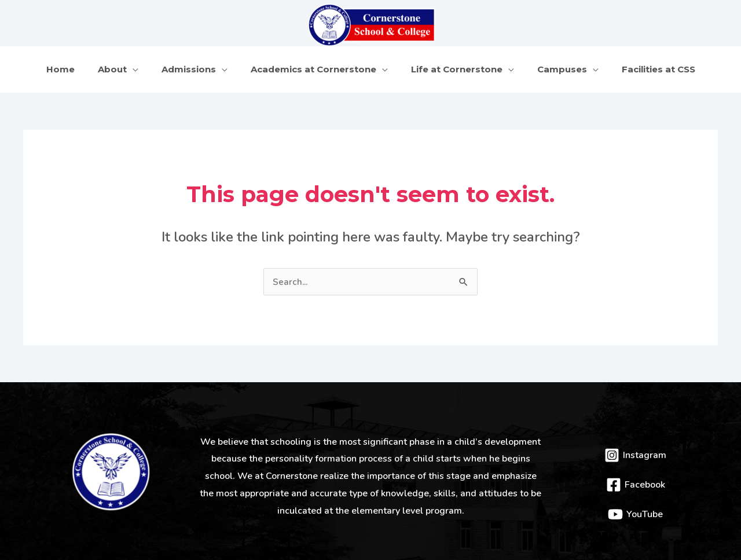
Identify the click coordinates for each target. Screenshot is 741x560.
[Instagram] (635, 445)
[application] (144, 64)
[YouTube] (635, 504)
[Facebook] (635, 475)
